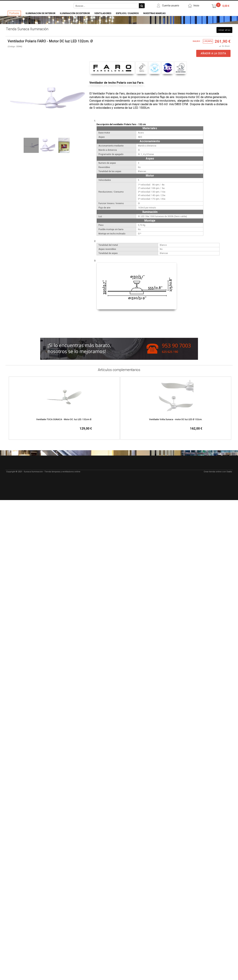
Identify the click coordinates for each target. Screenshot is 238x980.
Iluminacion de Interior (40, 13)
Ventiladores (103, 13)
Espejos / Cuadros (127, 13)
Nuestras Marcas (154, 13)
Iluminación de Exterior (75, 13)
